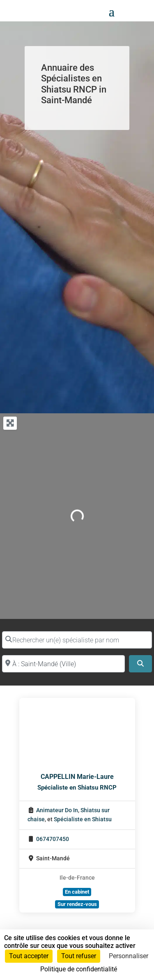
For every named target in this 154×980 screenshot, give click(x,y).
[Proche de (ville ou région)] (63, 664)
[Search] (140, 664)
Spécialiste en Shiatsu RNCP (77, 788)
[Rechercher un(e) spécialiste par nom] (77, 640)
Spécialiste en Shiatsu (83, 819)
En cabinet (77, 892)
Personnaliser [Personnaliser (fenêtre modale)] (129, 956)
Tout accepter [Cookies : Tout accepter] (29, 956)
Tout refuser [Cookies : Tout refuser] (79, 956)
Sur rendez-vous (77, 904)
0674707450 (53, 839)
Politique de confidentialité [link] (79, 969)
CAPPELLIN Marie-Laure (77, 777)
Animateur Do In (57, 810)
